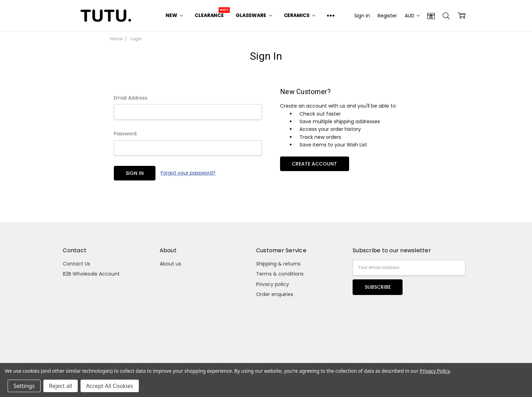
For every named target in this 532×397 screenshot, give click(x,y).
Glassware (254, 15)
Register (387, 16)
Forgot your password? (188, 173)
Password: (126, 134)
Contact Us (77, 264)
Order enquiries (275, 294)
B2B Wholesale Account (91, 274)
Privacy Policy (435, 371)
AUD (412, 16)
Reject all (61, 386)
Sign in (362, 16)
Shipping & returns (278, 264)
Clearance (209, 15)
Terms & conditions (280, 274)
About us (170, 264)
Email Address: (131, 98)
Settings (24, 386)
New (174, 15)
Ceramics (300, 15)
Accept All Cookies (110, 386)
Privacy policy (273, 284)
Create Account (314, 164)
